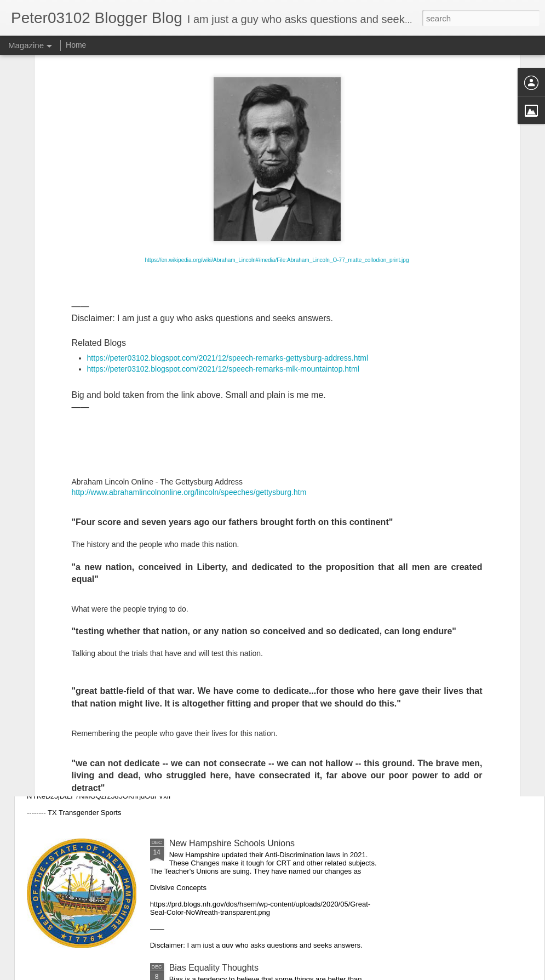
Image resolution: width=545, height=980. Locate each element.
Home (76, 45)
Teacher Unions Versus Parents (107, 719)
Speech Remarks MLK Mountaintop (239, 594)
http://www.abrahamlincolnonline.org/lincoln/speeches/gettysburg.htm (189, 353)
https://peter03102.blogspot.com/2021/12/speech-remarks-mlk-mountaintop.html (223, 230)
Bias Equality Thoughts (214, 968)
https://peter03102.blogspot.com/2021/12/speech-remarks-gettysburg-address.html (228, 219)
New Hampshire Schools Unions (232, 843)
